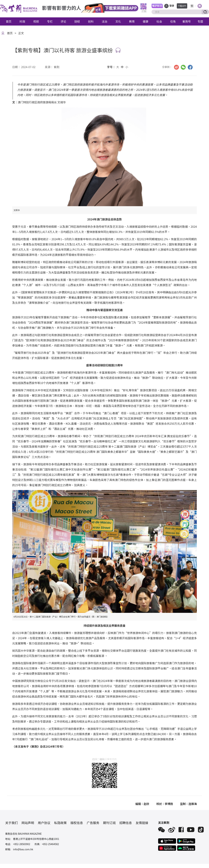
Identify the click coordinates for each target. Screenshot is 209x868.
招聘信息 (126, 823)
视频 (36, 21)
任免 (173, 21)
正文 (21, 33)
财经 (77, 21)
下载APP (182, 6)
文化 (118, 21)
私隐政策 (60, 823)
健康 (146, 21)
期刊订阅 (109, 823)
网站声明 (28, 823)
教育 (132, 21)
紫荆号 (187, 21)
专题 (200, 21)
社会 (159, 21)
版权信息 (77, 823)
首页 (9, 21)
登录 (172, 6)
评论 (63, 21)
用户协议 (44, 823)
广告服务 (93, 823)
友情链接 (142, 823)
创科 (91, 21)
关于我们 (11, 823)
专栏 (50, 21)
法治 (104, 21)
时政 (22, 21)
